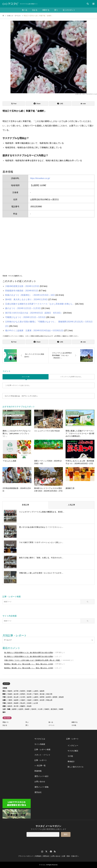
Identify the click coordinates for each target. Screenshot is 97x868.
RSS (55, 851)
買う (56, 10)
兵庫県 (36, 700)
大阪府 (29, 700)
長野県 (42, 697)
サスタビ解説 (73, 751)
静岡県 (55, 697)
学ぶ (27, 722)
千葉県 (36, 694)
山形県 (36, 691)
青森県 (10, 691)
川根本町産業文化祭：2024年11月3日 (22, 286)
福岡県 (14, 709)
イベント (52, 725)
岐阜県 (48, 697)
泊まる (35, 10)
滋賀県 (16, 700)
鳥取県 (10, 703)
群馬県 (23, 694)
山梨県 (36, 697)
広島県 (29, 703)
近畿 (4, 700)
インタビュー (73, 745)
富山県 (16, 697)
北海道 (5, 688)
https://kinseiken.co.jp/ (40, 178)
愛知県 (61, 697)
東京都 (42, 694)
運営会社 (38, 792)
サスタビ (43, 865)
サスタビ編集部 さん (15, 276)
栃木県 (16, 694)
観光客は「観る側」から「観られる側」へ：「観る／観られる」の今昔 (29, 664)
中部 (4, 697)
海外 (4, 712)
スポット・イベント (42, 755)
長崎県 (27, 709)
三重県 (10, 700)
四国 (4, 706)
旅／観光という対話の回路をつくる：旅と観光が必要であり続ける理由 (29, 653)
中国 (4, 703)
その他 (74, 725)
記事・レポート (41, 760)
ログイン (25, 396)
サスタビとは (40, 739)
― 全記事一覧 (40, 766)
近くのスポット (69, 10)
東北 (4, 691)
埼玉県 (29, 694)
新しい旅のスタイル (76, 767)
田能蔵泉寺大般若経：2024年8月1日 (22, 291)
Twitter (46, 851)
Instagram (42, 851)
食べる (24, 10)
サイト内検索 (40, 744)
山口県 (36, 703)
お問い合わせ (40, 782)
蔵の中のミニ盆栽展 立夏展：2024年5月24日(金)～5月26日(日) (34, 331)
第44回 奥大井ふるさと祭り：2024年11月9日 (26, 299)
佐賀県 (21, 709)
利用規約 (38, 856)
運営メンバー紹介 (42, 776)
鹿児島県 (54, 709)
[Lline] (60, 104)
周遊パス (6, 722)
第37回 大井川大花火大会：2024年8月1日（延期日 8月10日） (34, 313)
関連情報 (38, 771)
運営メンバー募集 (42, 787)
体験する (46, 10)
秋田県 (23, 691)
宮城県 (29, 691)
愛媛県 (23, 706)
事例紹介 (71, 761)
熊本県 (34, 709)
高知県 (29, 706)
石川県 (23, 697)
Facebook (51, 851)
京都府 (23, 700)
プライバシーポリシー (26, 856)
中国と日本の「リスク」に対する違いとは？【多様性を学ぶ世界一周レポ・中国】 (32, 660)
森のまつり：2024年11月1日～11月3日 (23, 308)
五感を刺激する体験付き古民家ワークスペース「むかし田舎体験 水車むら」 (40, 304)
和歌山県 (49, 700)
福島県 (42, 691)
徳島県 (10, 706)
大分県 (40, 709)
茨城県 (10, 694)
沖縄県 (61, 709)
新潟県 (10, 697)
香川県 (16, 706)
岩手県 (16, 691)
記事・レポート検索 (42, 749)
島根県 (16, 703)
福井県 (29, 697)
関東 (4, 694)
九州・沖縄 (6, 709)
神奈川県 (49, 694)
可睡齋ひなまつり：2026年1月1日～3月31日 (25, 317)
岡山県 (23, 703)
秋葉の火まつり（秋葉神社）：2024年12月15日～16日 (30, 295)
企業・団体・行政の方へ (70, 856)
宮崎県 (47, 709)
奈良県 (42, 700)
